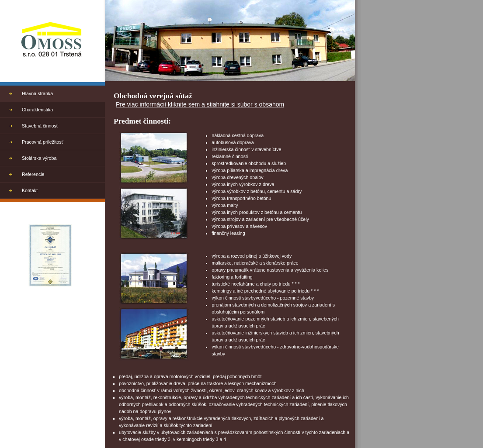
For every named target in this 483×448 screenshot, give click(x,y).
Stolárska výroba (39, 158)
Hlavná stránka (37, 93)
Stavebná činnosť (40, 126)
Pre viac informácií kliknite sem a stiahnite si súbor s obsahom (200, 104)
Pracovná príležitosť (43, 142)
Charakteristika (37, 110)
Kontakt (30, 190)
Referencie (33, 174)
